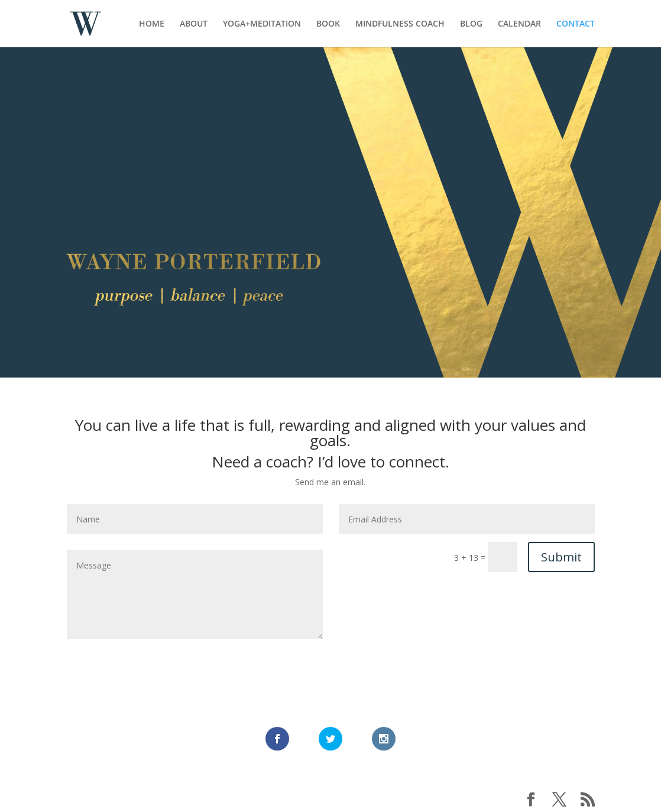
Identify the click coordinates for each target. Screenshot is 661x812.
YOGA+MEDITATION (262, 24)
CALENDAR (519, 24)
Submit (561, 557)
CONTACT (576, 24)
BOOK (328, 24)
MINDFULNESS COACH (400, 24)
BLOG (471, 24)
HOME (152, 24)
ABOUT (194, 24)
